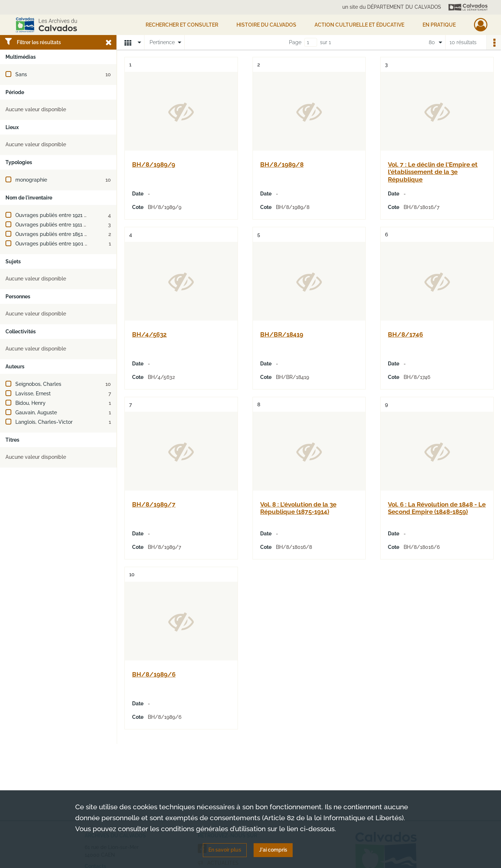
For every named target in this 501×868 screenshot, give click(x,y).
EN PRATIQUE (439, 25)
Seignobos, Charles (38, 384)
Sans (21, 74)
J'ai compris (273, 850)
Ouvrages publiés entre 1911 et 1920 (58, 225)
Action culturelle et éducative (359, 25)
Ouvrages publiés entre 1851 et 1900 (59, 234)
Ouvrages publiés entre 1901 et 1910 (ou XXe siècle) (76, 244)
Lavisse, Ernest (33, 394)
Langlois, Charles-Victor (44, 422)
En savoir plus (225, 850)
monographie (31, 180)
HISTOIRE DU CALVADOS (266, 25)
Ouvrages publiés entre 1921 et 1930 (58, 215)
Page (295, 42)
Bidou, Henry (30, 403)
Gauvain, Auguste (36, 412)
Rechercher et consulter (182, 25)
